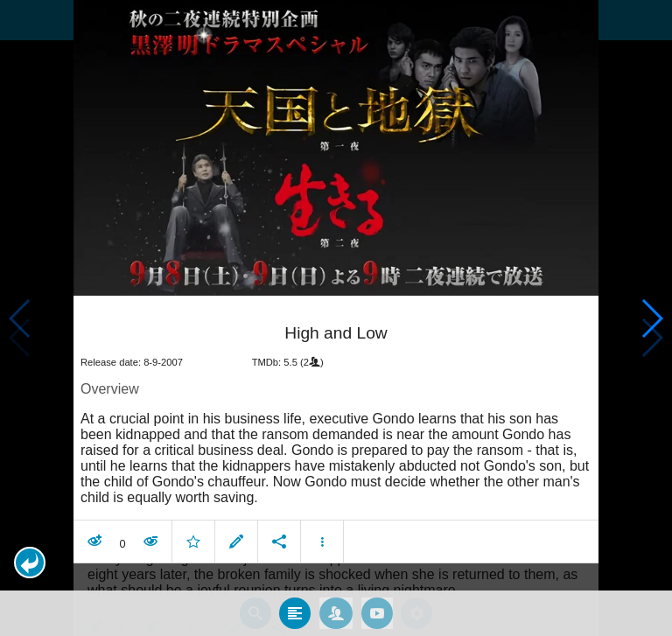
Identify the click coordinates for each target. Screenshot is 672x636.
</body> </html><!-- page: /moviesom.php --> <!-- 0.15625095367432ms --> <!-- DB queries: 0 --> (336, 318)
